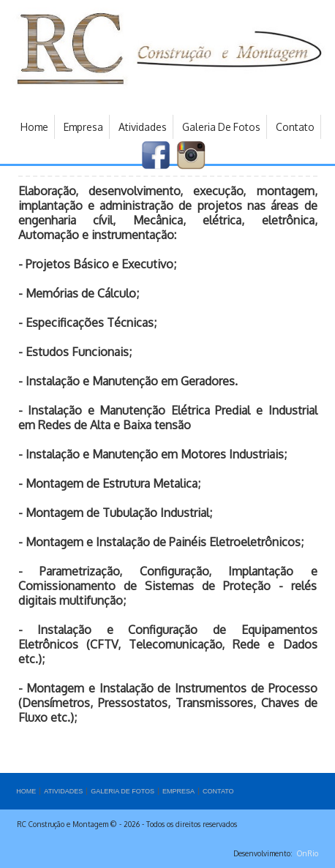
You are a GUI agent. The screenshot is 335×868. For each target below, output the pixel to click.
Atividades (143, 127)
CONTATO (218, 791)
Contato (295, 127)
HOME (26, 791)
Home (34, 127)
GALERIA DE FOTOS (123, 791)
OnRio (308, 853)
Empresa (83, 127)
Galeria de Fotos (221, 127)
